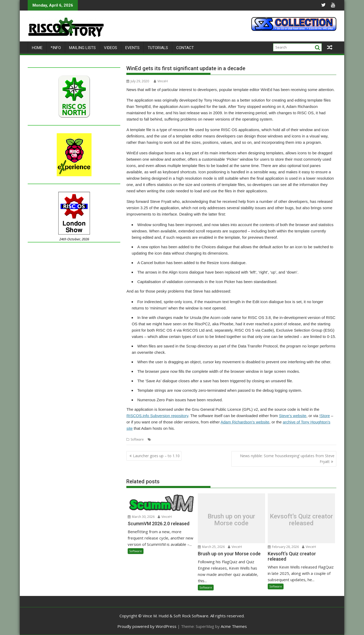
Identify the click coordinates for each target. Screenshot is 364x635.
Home (37, 48)
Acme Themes (234, 626)
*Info (56, 48)
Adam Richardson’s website (245, 422)
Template (219, 439)
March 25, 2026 (211, 547)
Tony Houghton (257, 439)
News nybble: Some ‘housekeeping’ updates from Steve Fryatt (287, 459)
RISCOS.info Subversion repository (157, 416)
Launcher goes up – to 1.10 (156, 456)
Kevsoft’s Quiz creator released (301, 520)
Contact (185, 48)
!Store (325, 416)
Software (137, 439)
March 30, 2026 (141, 517)
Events (132, 48)
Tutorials (158, 48)
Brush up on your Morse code (231, 520)
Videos (111, 48)
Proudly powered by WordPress (147, 626)
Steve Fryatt (201, 439)
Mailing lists (82, 48)
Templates (236, 439)
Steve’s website (293, 416)
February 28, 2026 (283, 547)
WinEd (276, 439)
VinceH (161, 81)
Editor (186, 439)
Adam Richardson (166, 439)
